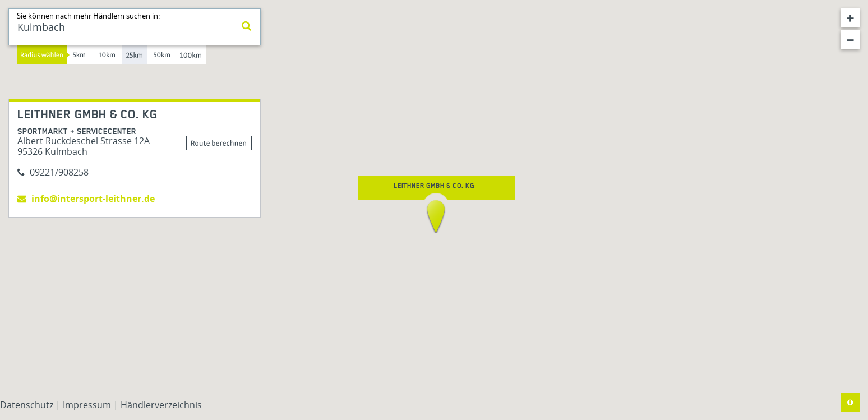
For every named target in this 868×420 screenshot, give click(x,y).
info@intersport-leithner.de (86, 199)
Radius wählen (42, 55)
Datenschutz (28, 405)
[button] (436, 216)
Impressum (88, 405)
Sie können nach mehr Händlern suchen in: (88, 16)
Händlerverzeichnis (161, 405)
